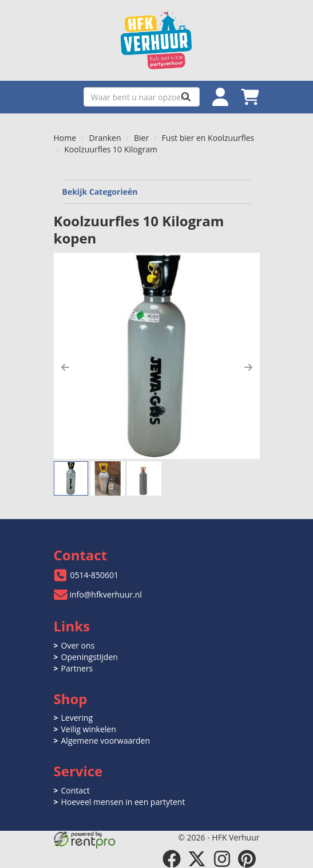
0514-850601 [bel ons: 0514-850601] (95, 575)
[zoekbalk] (142, 97)
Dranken (105, 138)
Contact (76, 790)
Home (65, 138)
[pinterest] (247, 859)
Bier (141, 138)
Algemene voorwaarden (106, 741)
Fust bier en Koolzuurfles (208, 138)
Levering (77, 718)
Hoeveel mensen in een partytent (123, 802)
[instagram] (222, 859)
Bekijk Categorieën (157, 192)
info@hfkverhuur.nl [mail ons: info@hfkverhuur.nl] (106, 594)
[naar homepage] (157, 40)
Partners (77, 668)
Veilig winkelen (89, 729)
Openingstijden (90, 657)
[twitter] (197, 859)
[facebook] (172, 859)
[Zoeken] (186, 97)
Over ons (78, 645)
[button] (65, 367)
